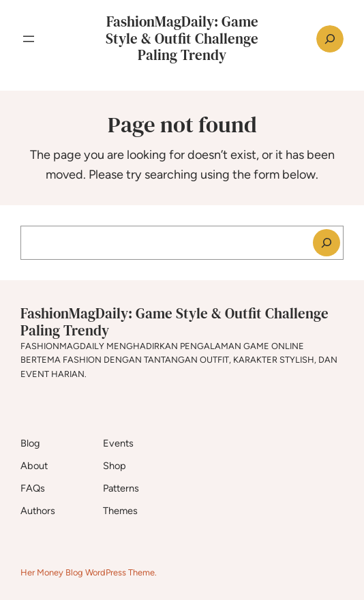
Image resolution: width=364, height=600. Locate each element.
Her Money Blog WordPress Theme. (89, 572)
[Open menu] (29, 39)
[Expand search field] (330, 39)
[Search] (327, 243)
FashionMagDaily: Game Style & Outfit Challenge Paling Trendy (182, 39)
